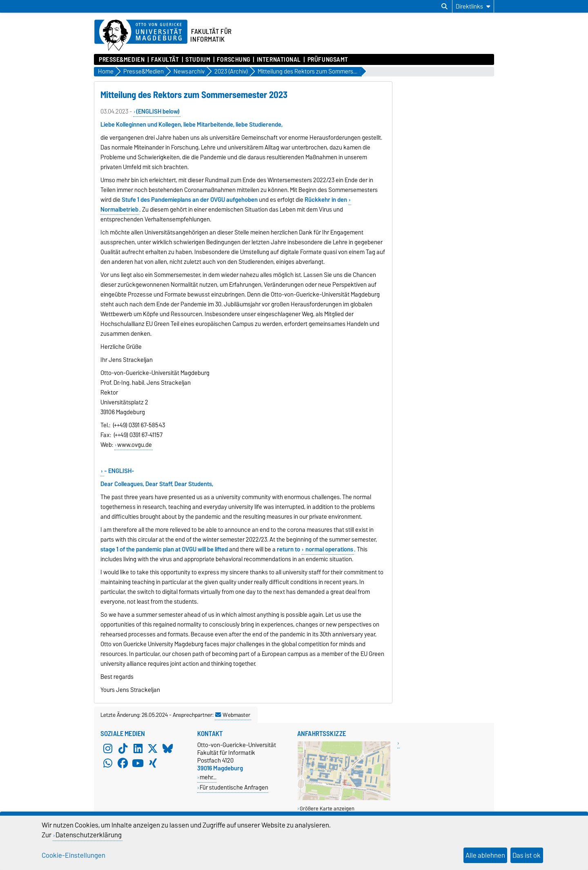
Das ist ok (527, 855)
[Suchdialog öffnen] (444, 7)
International (279, 60)
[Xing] (153, 763)
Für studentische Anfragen (234, 787)
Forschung (234, 60)
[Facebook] (123, 763)
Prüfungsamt (328, 60)
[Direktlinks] (473, 6)
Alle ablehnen (485, 855)
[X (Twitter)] (153, 748)
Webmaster (233, 715)
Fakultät (165, 60)
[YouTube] (138, 763)
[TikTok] (123, 748)
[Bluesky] (168, 748)
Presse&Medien (122, 60)
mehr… (208, 777)
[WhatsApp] (108, 763)
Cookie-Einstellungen (73, 855)
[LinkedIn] (138, 748)
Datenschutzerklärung (89, 835)
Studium (198, 60)
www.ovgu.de (135, 445)
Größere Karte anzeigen (327, 809)
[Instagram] (108, 748)
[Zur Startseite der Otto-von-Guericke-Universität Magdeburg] (141, 36)
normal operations (329, 549)
